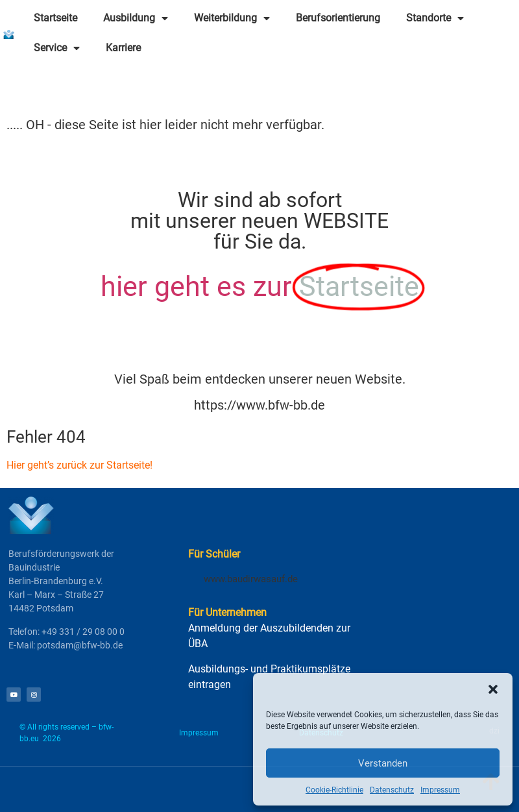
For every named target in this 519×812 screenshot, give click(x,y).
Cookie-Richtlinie (334, 790)
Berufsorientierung (338, 18)
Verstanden (383, 763)
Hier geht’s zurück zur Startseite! (79, 465)
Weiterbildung (232, 18)
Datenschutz (392, 790)
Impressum (440, 790)
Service (57, 48)
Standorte (435, 18)
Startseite (55, 18)
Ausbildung (136, 18)
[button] (493, 689)
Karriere (123, 48)
